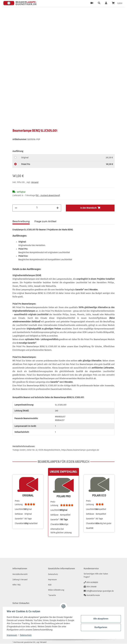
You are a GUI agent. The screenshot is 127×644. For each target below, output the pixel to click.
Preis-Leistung (19, 503)
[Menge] (37, 208)
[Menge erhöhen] (58, 208)
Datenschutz (26, 635)
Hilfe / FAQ (16, 585)
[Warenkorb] (117, 3)
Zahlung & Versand (20, 580)
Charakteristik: (19, 524)
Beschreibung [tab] (21, 222)
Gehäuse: (19, 514)
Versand (35, 183)
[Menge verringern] (16, 208)
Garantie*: (19, 519)
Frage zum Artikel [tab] (45, 222)
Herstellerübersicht (20, 574)
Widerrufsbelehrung (56, 590)
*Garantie (52, 596)
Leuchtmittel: (19, 510)
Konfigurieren (100, 627)
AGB (50, 585)
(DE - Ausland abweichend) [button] (48, 196)
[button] (99, 3)
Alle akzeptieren (100, 619)
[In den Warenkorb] (15, 13)
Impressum (12, 635)
